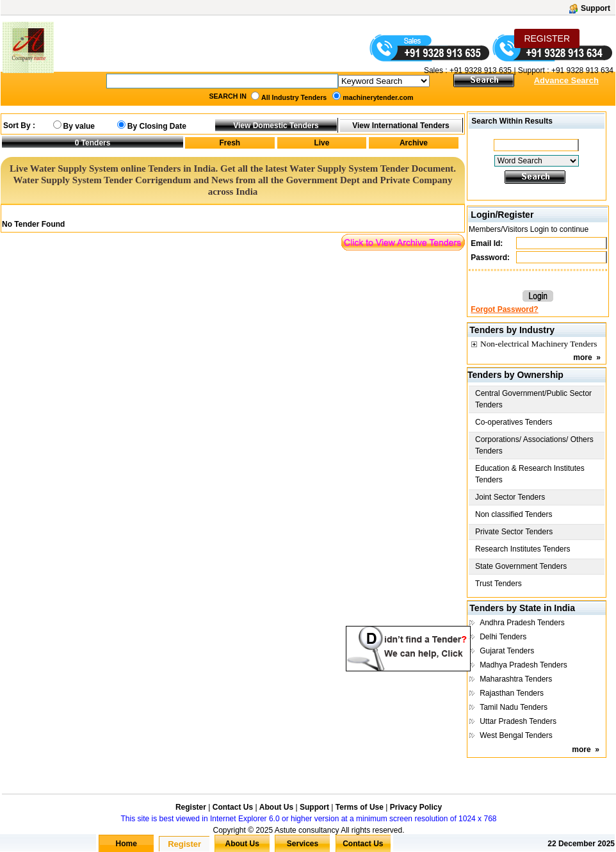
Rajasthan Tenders (512, 693)
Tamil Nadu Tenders (514, 707)
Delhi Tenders (503, 637)
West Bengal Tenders (516, 735)
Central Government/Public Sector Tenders (533, 399)
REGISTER (547, 38)
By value (79, 126)
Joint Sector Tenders (510, 497)
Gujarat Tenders (507, 651)
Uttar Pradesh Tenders (518, 721)
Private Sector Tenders (514, 532)
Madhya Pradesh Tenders (523, 665)
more (582, 357)
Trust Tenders (498, 584)
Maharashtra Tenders (516, 679)
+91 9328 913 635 (480, 70)
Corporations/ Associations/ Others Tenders (534, 445)
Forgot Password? (504, 309)
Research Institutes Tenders (523, 549)
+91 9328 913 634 (582, 70)
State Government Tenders (521, 566)
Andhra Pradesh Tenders (522, 623)
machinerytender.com (378, 97)
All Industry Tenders (294, 97)
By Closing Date (157, 126)
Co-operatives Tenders (514, 422)
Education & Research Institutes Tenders (530, 474)
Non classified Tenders (514, 514)
